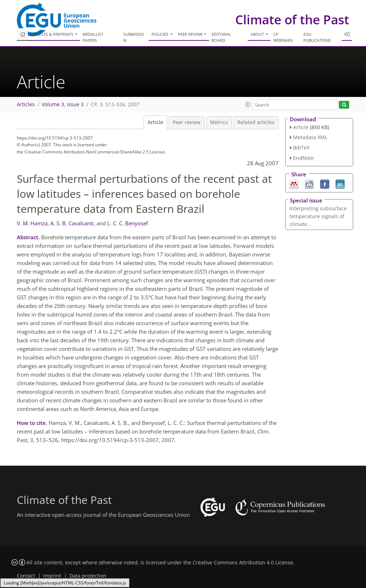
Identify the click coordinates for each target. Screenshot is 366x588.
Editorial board (221, 37)
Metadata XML (310, 137)
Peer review (187, 122)
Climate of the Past (292, 19)
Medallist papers (93, 37)
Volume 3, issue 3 (63, 104)
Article (155, 122)
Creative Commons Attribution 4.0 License (243, 563)
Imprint (52, 576)
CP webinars (283, 37)
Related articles (256, 122)
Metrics (219, 122)
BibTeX (301, 148)
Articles (26, 104)
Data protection (88, 576)
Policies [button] (160, 34)
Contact (26, 576)
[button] (248, 104)
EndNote (303, 158)
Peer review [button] (191, 34)
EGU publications (317, 37)
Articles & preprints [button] (53, 34)
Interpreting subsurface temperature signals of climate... (318, 216)
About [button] (258, 34)
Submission (134, 37)
